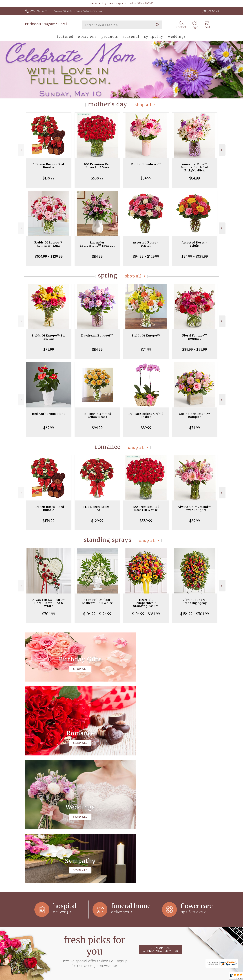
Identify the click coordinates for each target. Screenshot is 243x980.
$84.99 (146, 178)
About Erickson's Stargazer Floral (47, 862)
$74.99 (146, 349)
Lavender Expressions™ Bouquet (97, 244)
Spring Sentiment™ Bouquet (195, 415)
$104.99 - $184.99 (146, 614)
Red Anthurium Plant (49, 414)
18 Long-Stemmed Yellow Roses (97, 415)
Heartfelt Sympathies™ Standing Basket (146, 603)
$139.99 (49, 178)
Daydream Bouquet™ (97, 335)
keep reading (143, 868)
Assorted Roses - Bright (195, 244)
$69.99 (49, 428)
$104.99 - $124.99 (97, 614)
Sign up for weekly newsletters (160, 822)
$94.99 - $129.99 (146, 256)
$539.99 (97, 178)
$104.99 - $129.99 (49, 256)
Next (222, 150)
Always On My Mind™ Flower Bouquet (195, 508)
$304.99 (49, 614)
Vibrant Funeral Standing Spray (195, 601)
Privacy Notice (195, 977)
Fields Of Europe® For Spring (49, 337)
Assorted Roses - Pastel (146, 244)
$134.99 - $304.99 (195, 614)
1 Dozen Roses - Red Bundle (49, 166)
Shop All (143, 105)
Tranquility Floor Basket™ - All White (97, 601)
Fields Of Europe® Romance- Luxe (49, 244)
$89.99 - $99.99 (195, 349)
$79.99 (49, 349)
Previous (21, 150)
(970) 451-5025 (39, 11)
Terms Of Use (177, 977)
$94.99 (97, 428)
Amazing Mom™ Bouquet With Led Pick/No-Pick (195, 167)
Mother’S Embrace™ (146, 164)
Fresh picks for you (94, 823)
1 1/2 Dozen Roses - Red (97, 508)
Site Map (211, 977)
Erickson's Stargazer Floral (46, 24)
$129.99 (97, 521)
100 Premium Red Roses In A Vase (97, 166)
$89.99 (146, 428)
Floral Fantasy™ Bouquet (195, 337)
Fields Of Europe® (146, 335)
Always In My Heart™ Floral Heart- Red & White (49, 603)
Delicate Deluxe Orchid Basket (146, 415)
